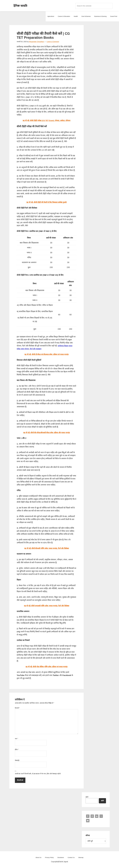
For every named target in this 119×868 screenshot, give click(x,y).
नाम (16, 739)
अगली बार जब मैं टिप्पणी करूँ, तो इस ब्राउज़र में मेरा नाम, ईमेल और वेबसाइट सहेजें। (38, 774)
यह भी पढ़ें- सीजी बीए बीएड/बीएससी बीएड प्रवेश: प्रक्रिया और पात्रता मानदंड (47, 433)
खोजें (87, 797)
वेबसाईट (17, 760)
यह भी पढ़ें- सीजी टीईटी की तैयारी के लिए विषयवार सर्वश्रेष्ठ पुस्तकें (47, 202)
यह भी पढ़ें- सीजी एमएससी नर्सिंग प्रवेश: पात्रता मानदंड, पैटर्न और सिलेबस (46, 606)
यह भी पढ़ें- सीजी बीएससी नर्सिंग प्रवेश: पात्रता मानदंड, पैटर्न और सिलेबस (47, 548)
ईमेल (17, 750)
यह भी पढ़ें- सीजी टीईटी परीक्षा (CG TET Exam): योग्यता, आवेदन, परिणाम (46, 120)
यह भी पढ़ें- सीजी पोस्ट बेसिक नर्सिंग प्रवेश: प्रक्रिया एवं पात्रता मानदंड (46, 667)
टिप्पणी (17, 708)
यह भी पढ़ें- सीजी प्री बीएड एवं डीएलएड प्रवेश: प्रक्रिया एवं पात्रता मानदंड (47, 354)
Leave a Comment (53, 42)
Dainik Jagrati (20, 6)
